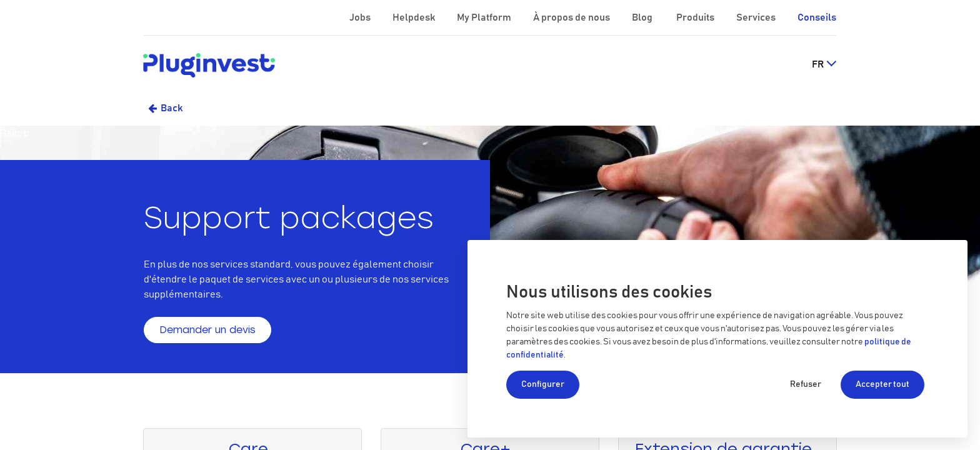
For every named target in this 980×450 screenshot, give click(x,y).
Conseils (817, 17)
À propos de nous (572, 17)
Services (757, 17)
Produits (696, 17)
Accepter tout (882, 384)
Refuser (806, 384)
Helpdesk (415, 17)
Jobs (361, 17)
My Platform (484, 17)
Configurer (543, 384)
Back (172, 108)
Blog (643, 17)
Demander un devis (207, 330)
